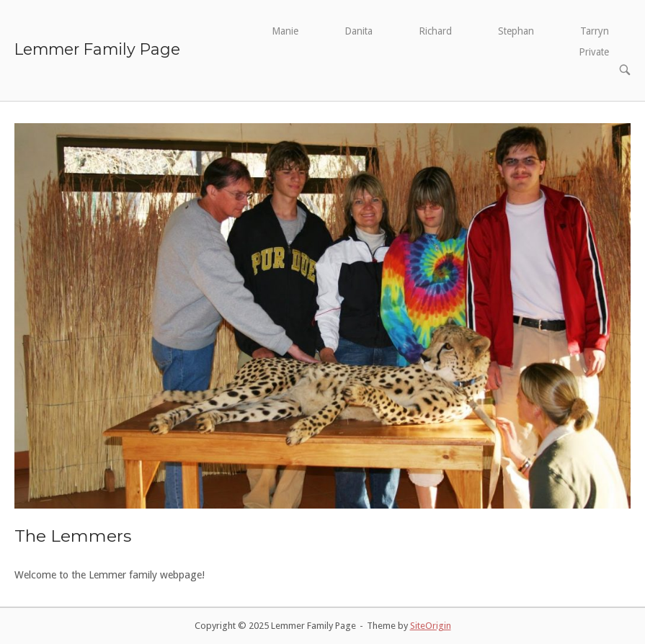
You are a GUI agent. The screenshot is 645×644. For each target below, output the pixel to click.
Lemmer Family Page (97, 49)
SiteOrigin (431, 626)
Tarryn (595, 31)
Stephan (516, 31)
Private (594, 52)
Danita (359, 31)
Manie (285, 31)
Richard (435, 31)
